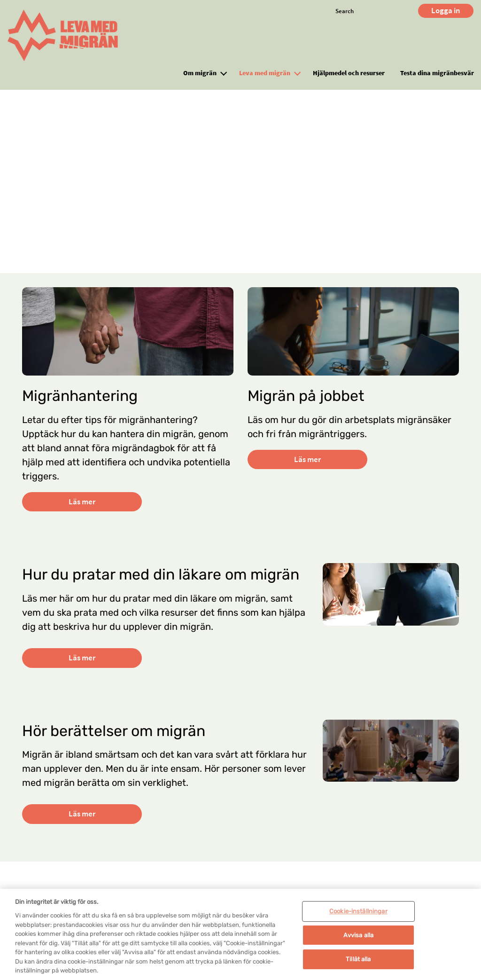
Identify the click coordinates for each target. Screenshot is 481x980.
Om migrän (200, 73)
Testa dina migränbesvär (437, 73)
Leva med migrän (265, 73)
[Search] (366, 11)
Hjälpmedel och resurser (349, 73)
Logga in (446, 10)
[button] (224, 72)
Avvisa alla (358, 946)
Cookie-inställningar (358, 923)
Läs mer (82, 502)
